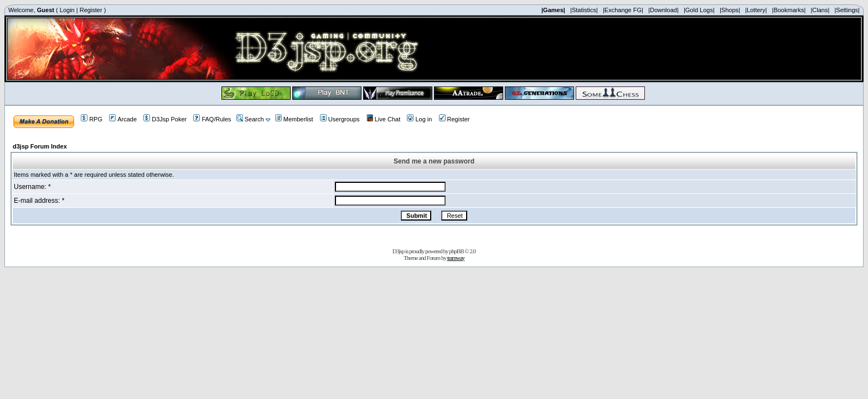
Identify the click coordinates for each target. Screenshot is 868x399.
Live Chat (383, 119)
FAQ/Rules (212, 119)
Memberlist (294, 119)
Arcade (123, 119)
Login (67, 10)
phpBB (456, 251)
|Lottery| (756, 10)
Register (91, 10)
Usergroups (340, 119)
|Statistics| (584, 10)
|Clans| (820, 10)
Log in (419, 119)
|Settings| (847, 10)
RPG (92, 119)
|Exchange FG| (623, 10)
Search (250, 119)
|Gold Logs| (699, 10)
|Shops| (730, 10)
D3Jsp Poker (165, 119)
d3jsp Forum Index (40, 146)
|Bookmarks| (789, 10)
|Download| (663, 10)
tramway (456, 258)
